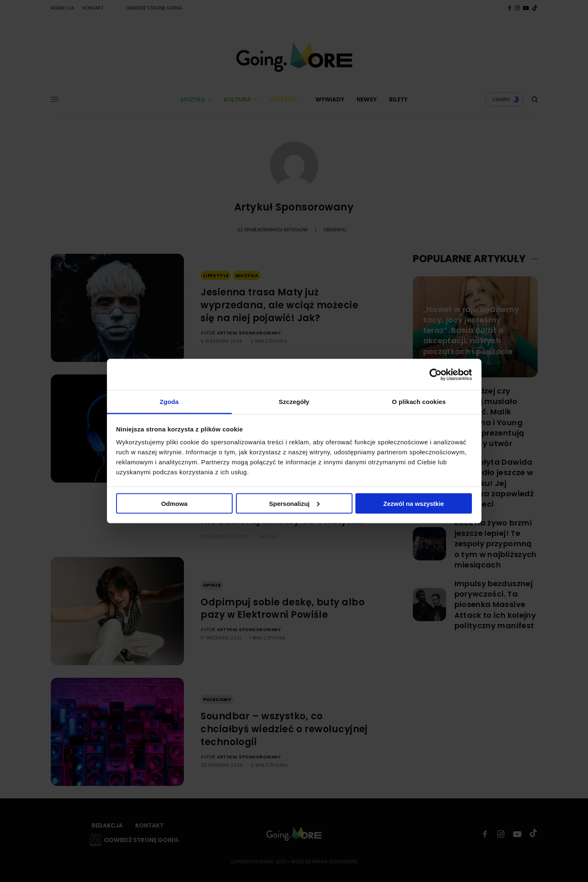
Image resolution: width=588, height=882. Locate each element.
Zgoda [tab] (169, 402)
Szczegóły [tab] (294, 402)
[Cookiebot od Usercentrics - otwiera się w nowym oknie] (435, 374)
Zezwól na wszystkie (414, 503)
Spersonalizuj (294, 503)
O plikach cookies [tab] (419, 402)
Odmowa (174, 503)
